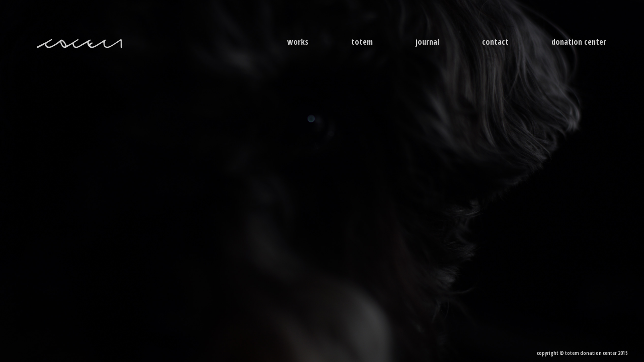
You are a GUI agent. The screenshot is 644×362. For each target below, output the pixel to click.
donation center (579, 42)
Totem (362, 42)
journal (427, 42)
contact (495, 42)
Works (298, 42)
